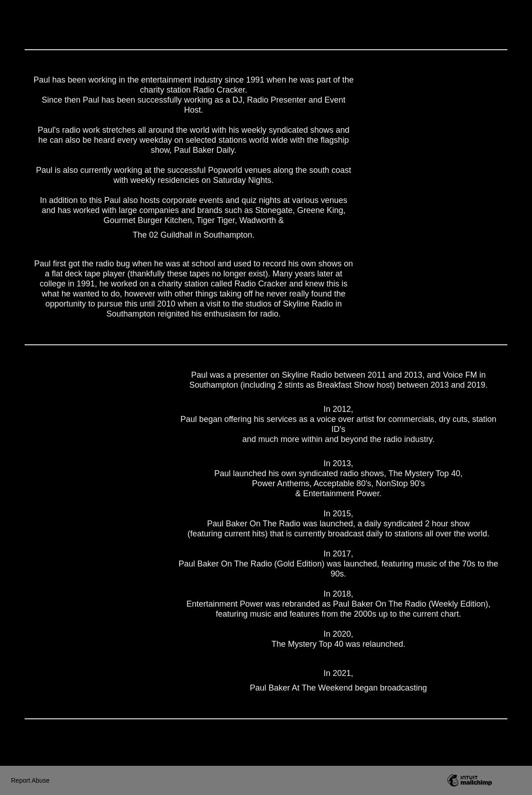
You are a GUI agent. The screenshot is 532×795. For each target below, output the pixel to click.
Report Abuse (30, 780)
